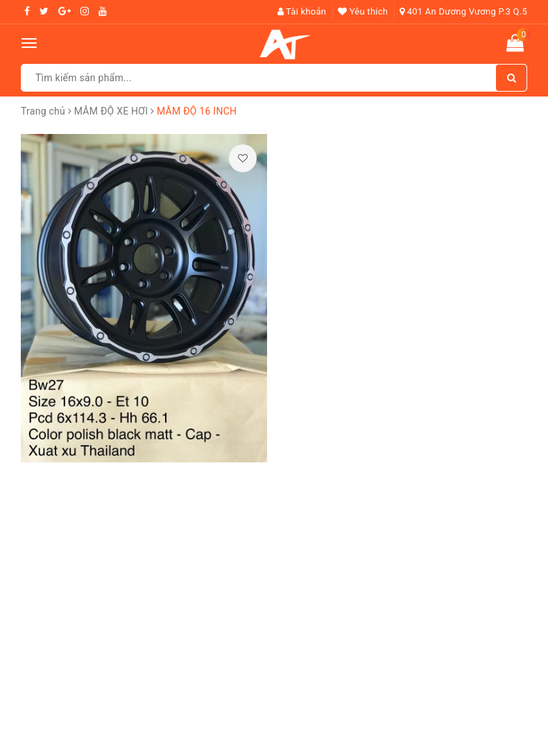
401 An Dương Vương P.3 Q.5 (463, 11)
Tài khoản (302, 11)
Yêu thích (363, 11)
